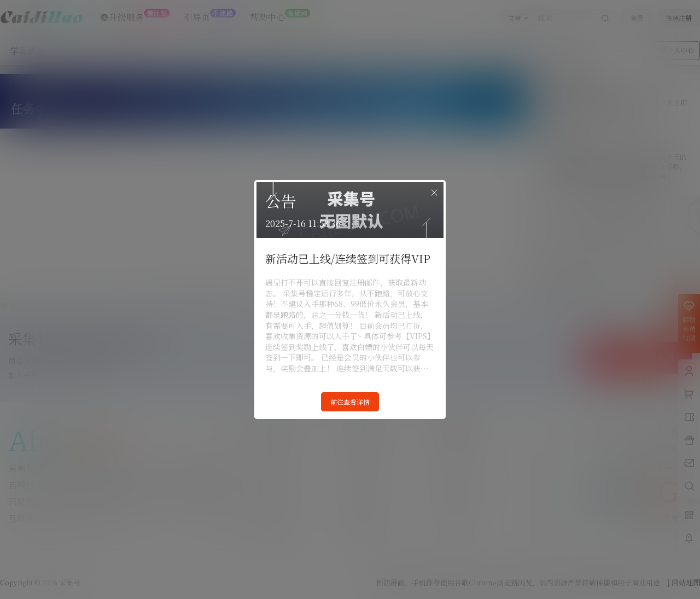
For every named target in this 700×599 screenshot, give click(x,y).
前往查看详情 (350, 402)
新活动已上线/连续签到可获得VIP (348, 258)
